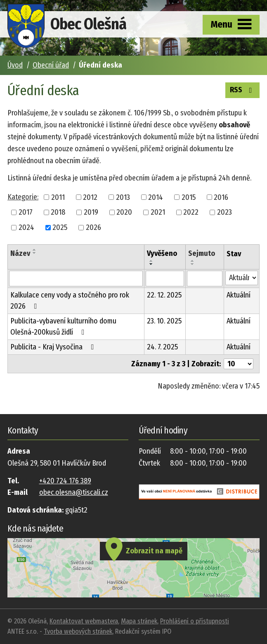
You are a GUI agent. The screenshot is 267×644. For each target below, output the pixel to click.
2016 (221, 197)
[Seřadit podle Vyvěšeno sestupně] (151, 264)
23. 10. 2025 (164, 321)
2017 (26, 212)
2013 (123, 197)
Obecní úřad (51, 65)
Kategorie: (23, 197)
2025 (60, 227)
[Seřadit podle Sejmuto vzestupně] (193, 261)
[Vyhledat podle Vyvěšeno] (165, 279)
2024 (26, 227)
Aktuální (239, 295)
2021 (158, 212)
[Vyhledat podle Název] (76, 279)
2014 (156, 197)
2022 (191, 212)
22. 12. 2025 (164, 295)
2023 (224, 212)
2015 (189, 197)
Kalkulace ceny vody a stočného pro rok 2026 (70, 301)
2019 (91, 212)
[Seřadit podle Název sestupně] (35, 253)
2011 (58, 197)
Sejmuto (202, 253)
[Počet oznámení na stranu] (239, 364)
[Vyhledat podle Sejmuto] (204, 279)
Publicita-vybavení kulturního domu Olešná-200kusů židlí (63, 327)
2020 (124, 212)
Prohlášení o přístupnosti (195, 621)
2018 (58, 212)
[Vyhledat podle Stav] (242, 278)
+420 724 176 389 (65, 481)
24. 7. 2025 (162, 347)
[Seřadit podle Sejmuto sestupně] (193, 264)
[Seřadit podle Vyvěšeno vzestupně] (151, 261)
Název (20, 253)
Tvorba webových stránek (78, 631)
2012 (90, 197)
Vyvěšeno (162, 253)
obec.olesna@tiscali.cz (74, 492)
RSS (243, 89)
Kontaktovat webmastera (84, 621)
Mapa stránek (139, 621)
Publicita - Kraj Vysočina (54, 347)
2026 (93, 227)
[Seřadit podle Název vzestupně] (35, 250)
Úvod (15, 65)
